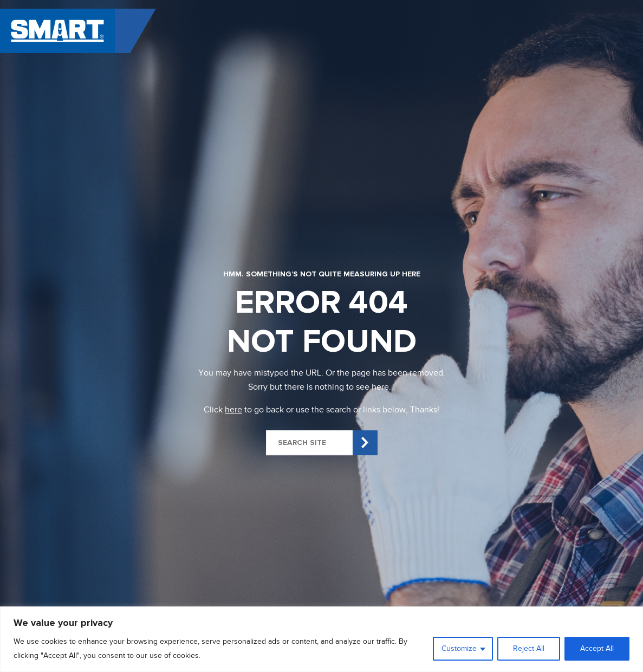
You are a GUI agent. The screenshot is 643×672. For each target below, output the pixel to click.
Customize (459, 648)
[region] (321, 639)
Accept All (597, 648)
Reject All (529, 648)
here (233, 410)
